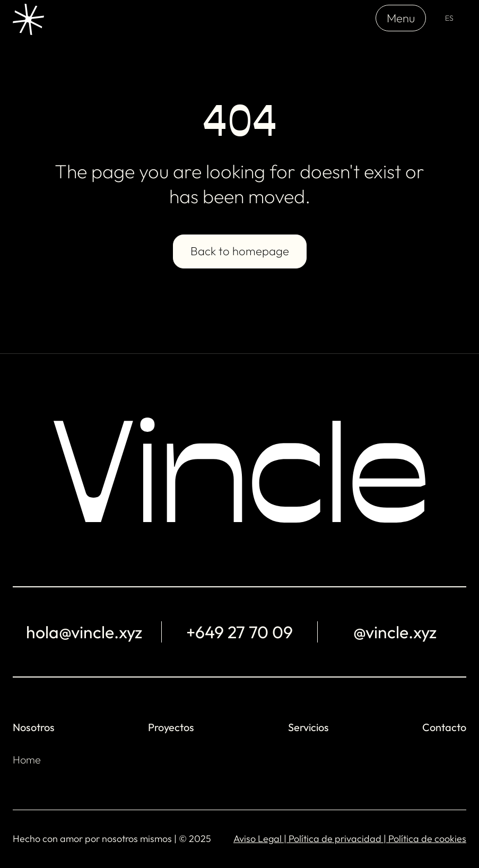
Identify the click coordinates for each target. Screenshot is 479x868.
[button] (449, 18)
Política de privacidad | (338, 839)
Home (27, 759)
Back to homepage (240, 251)
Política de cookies (427, 839)
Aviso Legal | (261, 839)
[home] (28, 18)
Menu (401, 18)
